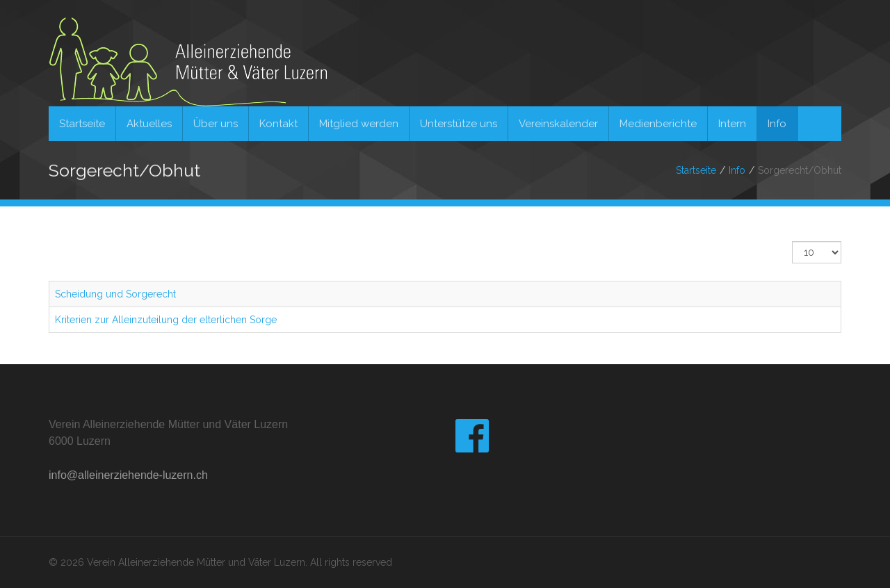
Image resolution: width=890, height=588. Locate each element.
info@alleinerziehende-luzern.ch (128, 475)
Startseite (696, 170)
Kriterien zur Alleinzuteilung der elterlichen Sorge (166, 320)
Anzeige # (792, 242)
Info (737, 170)
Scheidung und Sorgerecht (115, 294)
